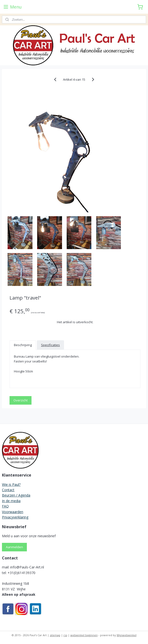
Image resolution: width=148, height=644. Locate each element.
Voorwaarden (13, 512)
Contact (8, 490)
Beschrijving (23, 345)
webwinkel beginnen (84, 635)
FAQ (5, 506)
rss (65, 635)
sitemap (55, 635)
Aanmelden (14, 547)
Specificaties (50, 345)
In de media (11, 501)
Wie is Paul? (11, 484)
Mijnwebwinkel (127, 635)
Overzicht (21, 400)
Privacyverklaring (15, 517)
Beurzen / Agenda (16, 495)
